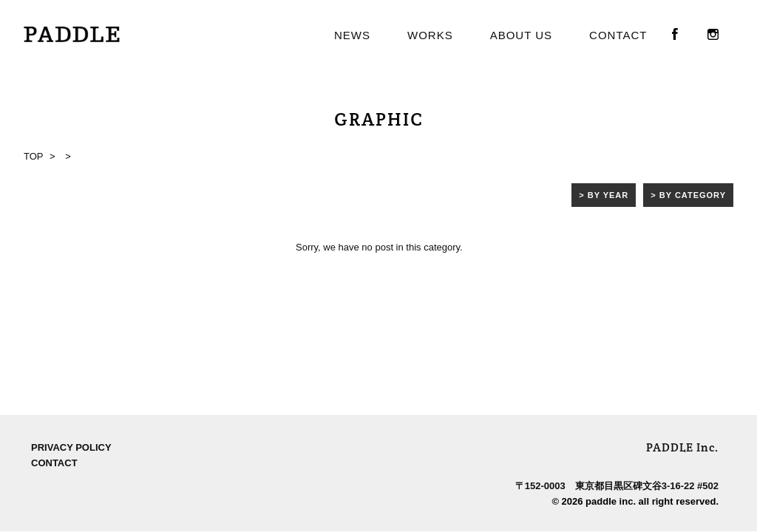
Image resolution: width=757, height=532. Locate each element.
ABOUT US (521, 35)
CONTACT (618, 35)
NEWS (352, 35)
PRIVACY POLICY (71, 308)
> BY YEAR (604, 195)
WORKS (430, 35)
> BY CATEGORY (688, 195)
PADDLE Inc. (682, 308)
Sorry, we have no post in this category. (379, 247)
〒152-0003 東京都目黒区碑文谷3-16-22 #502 (617, 347)
